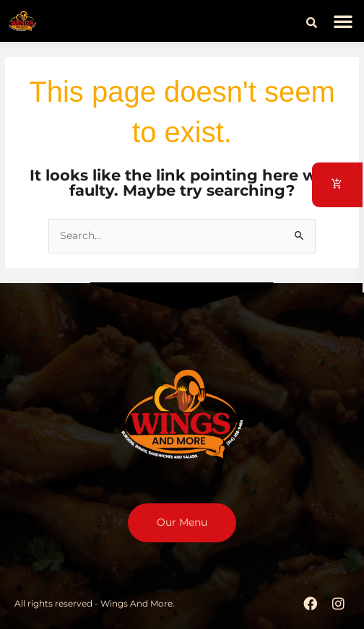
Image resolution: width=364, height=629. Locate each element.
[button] (312, 23)
